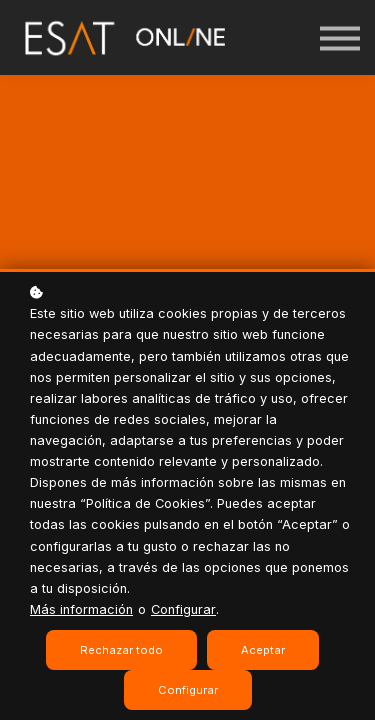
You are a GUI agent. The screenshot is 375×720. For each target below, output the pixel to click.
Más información (81, 609)
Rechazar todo (121, 650)
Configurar (183, 609)
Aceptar (263, 650)
